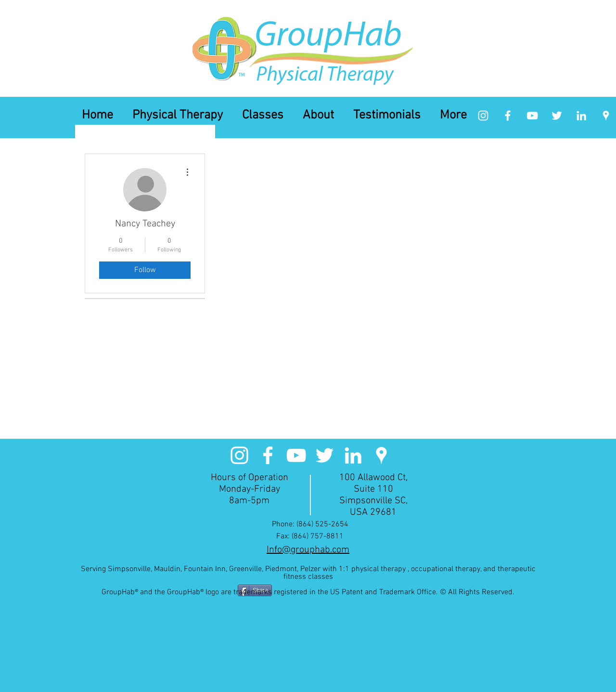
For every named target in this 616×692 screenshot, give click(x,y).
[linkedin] (581, 116)
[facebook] (508, 116)
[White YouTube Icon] (532, 116)
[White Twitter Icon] (557, 116)
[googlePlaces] (606, 116)
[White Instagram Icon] (483, 116)
